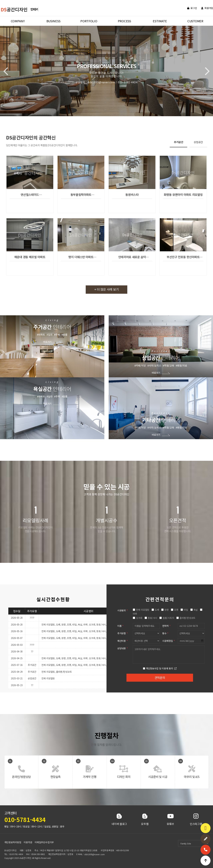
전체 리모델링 (143, 610)
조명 (176, 610)
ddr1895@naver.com (95, 854)
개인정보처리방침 (13, 842)
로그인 (192, 8)
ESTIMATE (160, 21)
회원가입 (207, 8)
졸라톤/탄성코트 (187, 618)
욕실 (196, 610)
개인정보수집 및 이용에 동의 (159, 668)
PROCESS (124, 21)
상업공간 (198, 142)
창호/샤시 (153, 618)
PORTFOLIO (89, 21)
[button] (206, 71)
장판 (166, 610)
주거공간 (178, 142)
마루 (135, 614)
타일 (186, 610)
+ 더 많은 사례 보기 (107, 289)
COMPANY (18, 21)
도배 (157, 610)
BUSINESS (53, 21)
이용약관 (28, 842)
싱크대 (139, 618)
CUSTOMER (195, 21)
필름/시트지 (168, 618)
